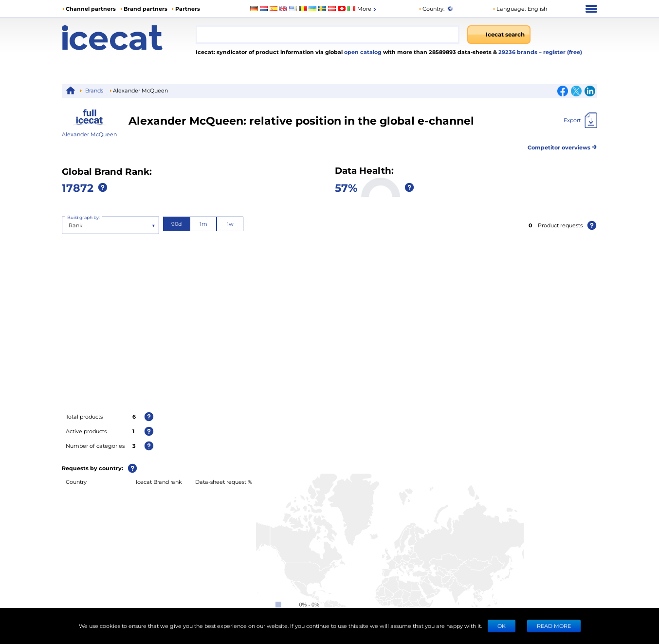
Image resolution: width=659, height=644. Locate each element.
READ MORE (554, 626)
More (367, 9)
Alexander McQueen (89, 134)
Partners (188, 9)
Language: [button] (509, 9)
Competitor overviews (562, 146)
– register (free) (560, 52)
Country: (431, 9)
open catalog (362, 52)
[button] (520, 9)
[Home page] (129, 38)
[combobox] (328, 35)
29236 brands (519, 52)
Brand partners (146, 9)
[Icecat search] (499, 35)
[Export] (580, 120)
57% (346, 187)
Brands (94, 90)
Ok (502, 626)
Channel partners (91, 9)
